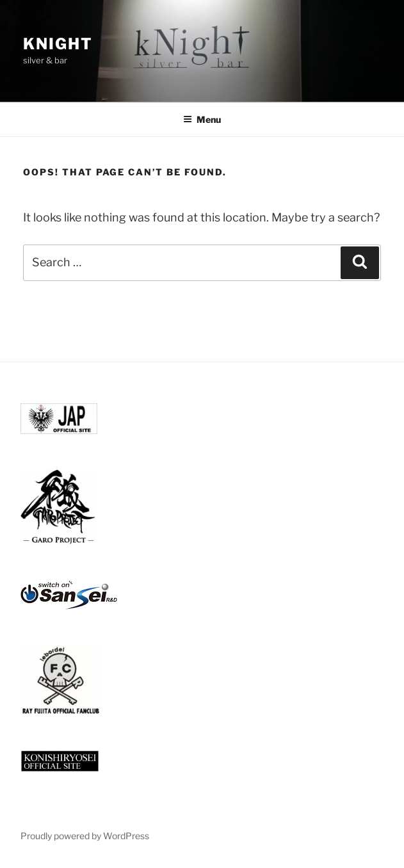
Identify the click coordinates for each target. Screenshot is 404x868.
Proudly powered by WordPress (85, 836)
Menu (202, 119)
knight (58, 44)
